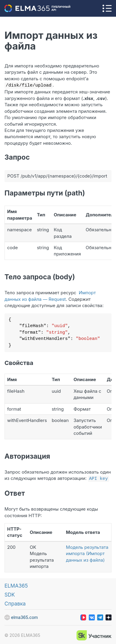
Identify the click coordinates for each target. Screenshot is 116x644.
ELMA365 (16, 585)
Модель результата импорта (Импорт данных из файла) (87, 552)
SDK (10, 594)
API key (99, 477)
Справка (15, 603)
